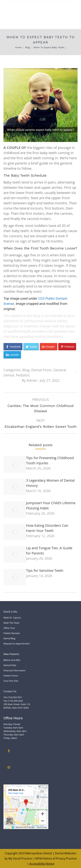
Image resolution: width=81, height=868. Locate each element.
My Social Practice (20, 858)
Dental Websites (66, 853)
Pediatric (23, 375)
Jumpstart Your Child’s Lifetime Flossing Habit (51, 505)
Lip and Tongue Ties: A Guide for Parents (49, 551)
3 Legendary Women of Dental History (50, 483)
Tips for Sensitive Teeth (45, 570)
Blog (26, 370)
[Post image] (15, 464)
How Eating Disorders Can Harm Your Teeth (47, 528)
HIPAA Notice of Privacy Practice (56, 858)
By (29, 380)
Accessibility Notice (42, 864)
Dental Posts (41, 370)
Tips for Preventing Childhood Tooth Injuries (50, 460)
